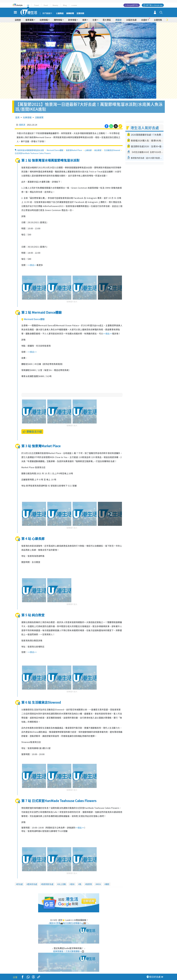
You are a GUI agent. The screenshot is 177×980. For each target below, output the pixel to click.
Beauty (55, 5)
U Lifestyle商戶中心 (132, 5)
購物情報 (58, 20)
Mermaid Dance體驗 (55, 150)
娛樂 (84, 20)
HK (28, 5)
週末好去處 (32, 884)
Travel (36, 5)
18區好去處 (131, 20)
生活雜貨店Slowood (112, 150)
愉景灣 (89, 884)
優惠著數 (29, 20)
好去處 (20, 884)
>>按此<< (32, 265)
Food (46, 5)
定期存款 (80, 13)
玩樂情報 (44, 20)
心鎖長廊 (88, 150)
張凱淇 (22, 125)
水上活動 (62, 884)
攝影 (107, 884)
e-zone (74, 5)
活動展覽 (39, 117)
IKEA (99, 884)
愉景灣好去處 (48, 884)
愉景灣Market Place (74, 150)
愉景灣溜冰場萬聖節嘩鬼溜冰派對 (31, 150)
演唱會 (18, 20)
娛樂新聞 (70, 13)
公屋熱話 (60, 13)
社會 (95, 20)
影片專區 (107, 20)
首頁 (17, 117)
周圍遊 (119, 20)
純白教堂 (98, 150)
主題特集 (158, 20)
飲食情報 (72, 20)
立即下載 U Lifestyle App (154, 5)
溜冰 (73, 884)
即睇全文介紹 (32, 432)
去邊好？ (145, 20)
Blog (65, 5)
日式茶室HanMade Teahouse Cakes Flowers (33, 153)
